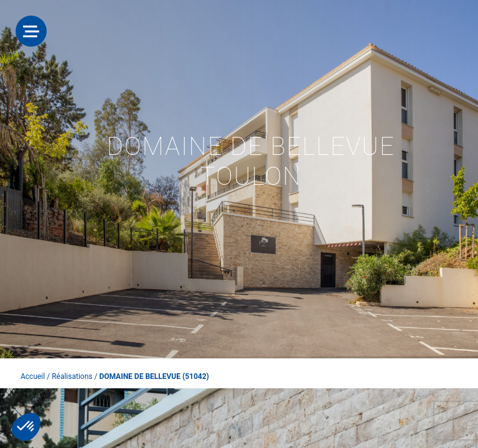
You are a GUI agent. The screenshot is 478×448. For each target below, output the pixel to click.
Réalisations (72, 376)
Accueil (33, 376)
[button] (26, 427)
